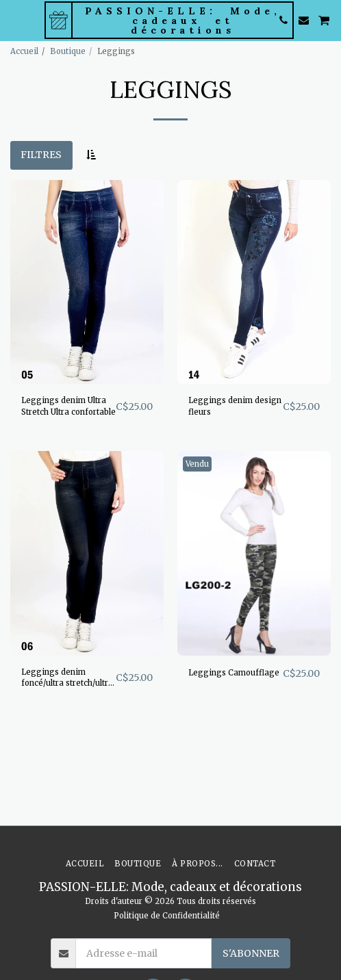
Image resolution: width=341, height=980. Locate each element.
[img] (87, 282)
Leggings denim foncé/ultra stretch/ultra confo (67, 679)
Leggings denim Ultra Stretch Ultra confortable (68, 406)
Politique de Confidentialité (167, 916)
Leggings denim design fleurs (235, 406)
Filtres (41, 155)
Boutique (68, 51)
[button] (15, 20)
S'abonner (251, 953)
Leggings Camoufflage (234, 673)
